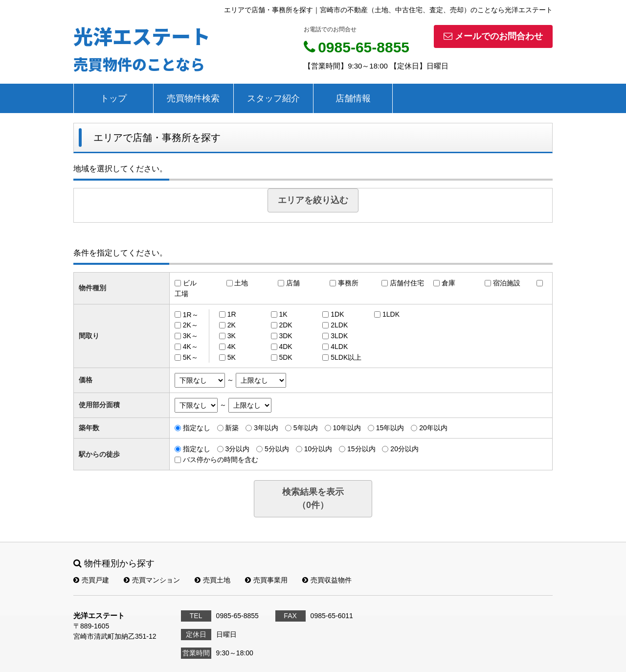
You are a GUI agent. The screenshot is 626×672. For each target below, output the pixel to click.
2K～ (190, 325)
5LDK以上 (346, 357)
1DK (337, 314)
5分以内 (277, 449)
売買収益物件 (327, 580)
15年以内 (390, 428)
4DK (285, 347)
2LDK (339, 325)
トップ (113, 98)
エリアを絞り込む (313, 200)
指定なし (197, 428)
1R (232, 314)
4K (232, 347)
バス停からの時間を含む (221, 460)
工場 (181, 294)
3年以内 (266, 428)
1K (283, 314)
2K (232, 325)
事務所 (348, 283)
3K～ (190, 336)
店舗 (293, 283)
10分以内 (318, 449)
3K (232, 336)
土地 (241, 283)
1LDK (391, 314)
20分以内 (404, 449)
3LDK (339, 336)
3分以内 (237, 449)
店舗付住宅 (407, 283)
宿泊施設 (507, 283)
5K (232, 357)
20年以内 (433, 428)
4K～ (190, 347)
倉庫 (448, 283)
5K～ (190, 357)
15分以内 (361, 449)
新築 (232, 428)
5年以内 (306, 428)
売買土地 (212, 580)
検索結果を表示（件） (313, 498)
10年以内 (347, 428)
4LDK (339, 347)
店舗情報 (353, 98)
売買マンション (152, 580)
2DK (285, 325)
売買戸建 (91, 580)
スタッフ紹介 (273, 98)
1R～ (191, 314)
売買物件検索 (193, 98)
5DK (285, 357)
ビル (190, 283)
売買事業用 (266, 580)
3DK (285, 336)
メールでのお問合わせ (493, 36)
